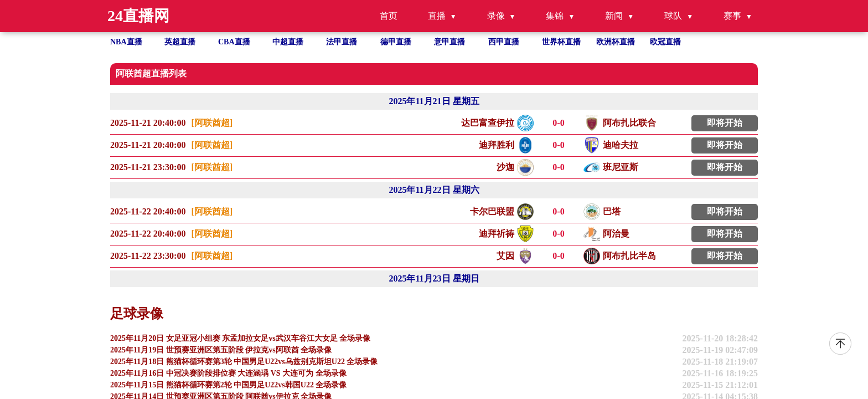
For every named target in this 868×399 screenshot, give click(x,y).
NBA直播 (126, 42)
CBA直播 (234, 42)
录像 (496, 16)
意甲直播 (449, 42)
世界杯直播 (561, 42)
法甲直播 (342, 42)
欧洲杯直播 (616, 42)
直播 (437, 16)
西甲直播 (504, 42)
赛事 (732, 16)
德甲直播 (396, 42)
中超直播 (288, 42)
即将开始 (725, 123)
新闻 (614, 16)
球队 (673, 16)
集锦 (555, 16)
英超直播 (180, 42)
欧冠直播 (665, 42)
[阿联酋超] (212, 123)
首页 (389, 16)
